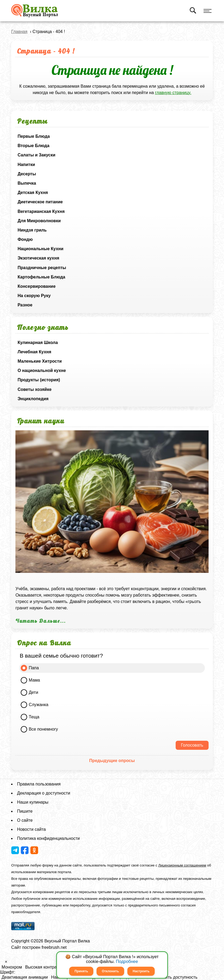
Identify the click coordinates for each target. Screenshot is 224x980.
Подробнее (127, 961)
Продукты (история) (39, 380)
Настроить (141, 971)
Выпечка (27, 183)
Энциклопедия (33, 399)
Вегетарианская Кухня (41, 211)
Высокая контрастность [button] (48, 967)
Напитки (26, 165)
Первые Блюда (34, 136)
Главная (19, 32)
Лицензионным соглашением (182, 865)
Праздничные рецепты (42, 268)
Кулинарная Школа (38, 343)
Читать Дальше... (41, 621)
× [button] (6, 962)
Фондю (25, 239)
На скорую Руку (34, 296)
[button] (2, 963)
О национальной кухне (42, 370)
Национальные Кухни (40, 249)
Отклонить (110, 971)
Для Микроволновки (39, 221)
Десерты (27, 174)
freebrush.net (54, 947)
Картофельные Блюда (41, 277)
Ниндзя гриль (32, 230)
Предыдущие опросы (112, 761)
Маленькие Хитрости (40, 361)
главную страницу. (173, 93)
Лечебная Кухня (34, 352)
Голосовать (192, 745)
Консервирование (37, 286)
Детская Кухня (33, 193)
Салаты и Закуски (36, 155)
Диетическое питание (40, 202)
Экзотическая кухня (38, 258)
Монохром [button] (12, 967)
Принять (81, 971)
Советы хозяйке (35, 389)
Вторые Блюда (33, 146)
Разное (25, 305)
